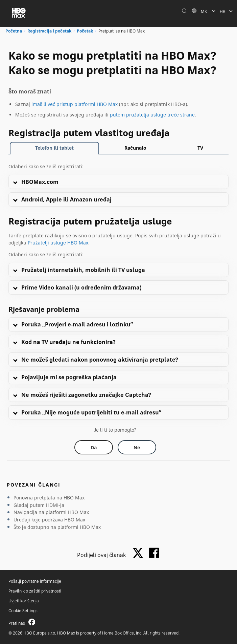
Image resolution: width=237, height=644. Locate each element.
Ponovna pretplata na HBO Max (49, 498)
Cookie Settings (23, 611)
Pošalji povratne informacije (35, 581)
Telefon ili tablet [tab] (54, 148)
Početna (14, 31)
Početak (85, 31)
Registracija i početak (49, 31)
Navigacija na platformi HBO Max (51, 512)
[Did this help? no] (137, 447)
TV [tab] (200, 148)
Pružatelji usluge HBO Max (58, 243)
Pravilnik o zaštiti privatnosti (35, 591)
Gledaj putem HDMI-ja (39, 505)
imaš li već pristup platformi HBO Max (75, 104)
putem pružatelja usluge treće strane (152, 115)
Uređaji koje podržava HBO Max (49, 520)
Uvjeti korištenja (24, 601)
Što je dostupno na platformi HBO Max (57, 527)
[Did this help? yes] (94, 447)
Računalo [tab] (135, 148)
